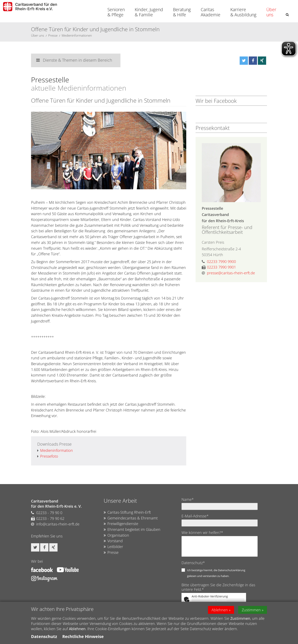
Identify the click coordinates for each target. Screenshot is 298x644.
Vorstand (113, 541)
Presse (53, 35)
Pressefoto (48, 456)
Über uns (271, 12)
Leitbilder (113, 547)
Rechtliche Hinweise (83, 636)
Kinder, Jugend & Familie (149, 12)
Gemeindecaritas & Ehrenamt (131, 518)
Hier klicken (218, 600)
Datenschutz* (193, 563)
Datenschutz (44, 636)
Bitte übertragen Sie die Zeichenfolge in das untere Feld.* (218, 587)
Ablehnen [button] (220, 610)
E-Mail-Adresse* (195, 516)
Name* (188, 499)
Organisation (116, 535)
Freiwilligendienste (121, 524)
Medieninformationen (77, 35)
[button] (287, 15)
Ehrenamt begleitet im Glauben (132, 530)
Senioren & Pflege (116, 12)
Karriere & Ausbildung (243, 12)
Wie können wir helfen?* (202, 532)
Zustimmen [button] (251, 610)
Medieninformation (55, 451)
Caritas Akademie (211, 12)
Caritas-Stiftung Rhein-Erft (127, 512)
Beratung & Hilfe (182, 12)
